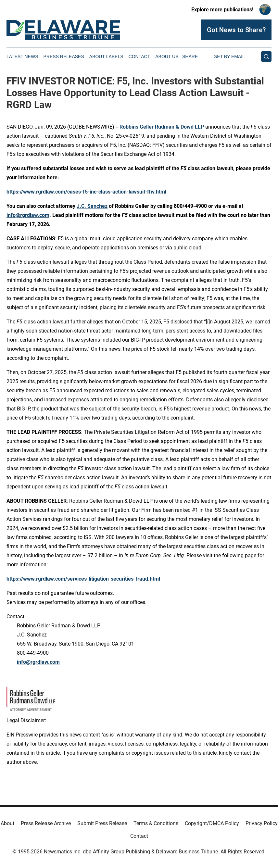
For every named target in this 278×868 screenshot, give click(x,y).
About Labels (106, 57)
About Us (167, 57)
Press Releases (64, 57)
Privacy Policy (262, 823)
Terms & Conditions (156, 823)
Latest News (22, 57)
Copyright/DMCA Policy (212, 823)
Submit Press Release (102, 823)
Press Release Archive (46, 823)
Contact (139, 57)
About (7, 823)
